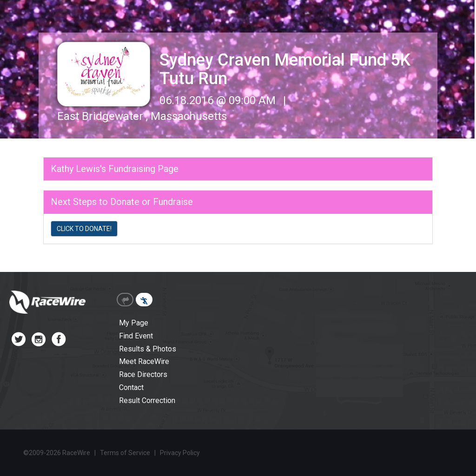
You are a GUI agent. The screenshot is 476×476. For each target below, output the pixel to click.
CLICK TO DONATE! (84, 229)
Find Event (136, 336)
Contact (131, 387)
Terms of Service (125, 453)
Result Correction (147, 400)
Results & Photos (148, 349)
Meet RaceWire (144, 361)
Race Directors (143, 374)
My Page (134, 323)
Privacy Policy (180, 453)
